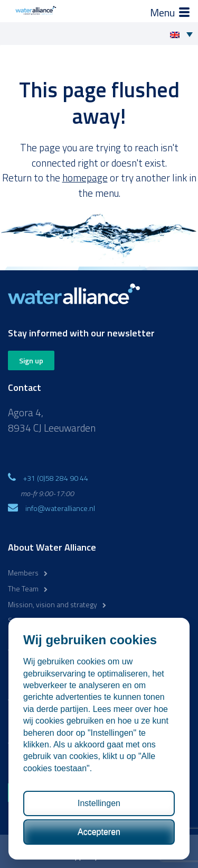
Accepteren (99, 832)
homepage (85, 177)
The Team (23, 588)
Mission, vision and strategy (53, 604)
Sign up (31, 360)
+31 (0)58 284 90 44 (56, 478)
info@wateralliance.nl (60, 508)
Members (23, 573)
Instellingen (99, 803)
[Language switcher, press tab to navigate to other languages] (184, 34)
